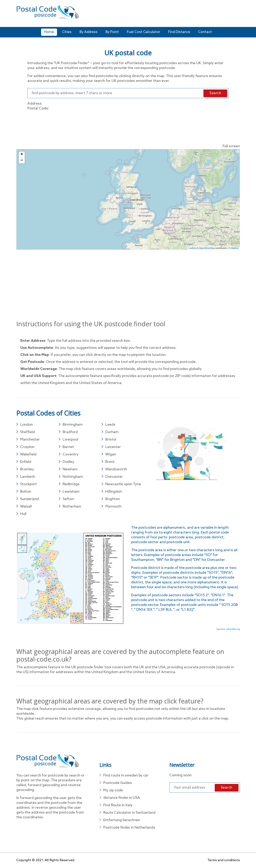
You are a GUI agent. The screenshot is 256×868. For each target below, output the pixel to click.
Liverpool (70, 440)
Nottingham (73, 477)
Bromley (27, 469)
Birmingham (73, 425)
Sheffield (27, 432)
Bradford (70, 432)
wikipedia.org (233, 629)
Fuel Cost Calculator (144, 32)
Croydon (27, 447)
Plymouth (113, 507)
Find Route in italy (118, 805)
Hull (23, 514)
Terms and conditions (224, 860)
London (26, 425)
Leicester (113, 447)
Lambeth (28, 477)
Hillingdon (114, 492)
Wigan (111, 454)
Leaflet (192, 248)
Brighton (113, 499)
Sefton (68, 499)
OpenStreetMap (207, 248)
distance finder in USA (122, 798)
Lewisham (71, 492)
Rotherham (72, 507)
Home (49, 32)
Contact (205, 32)
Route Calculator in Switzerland (129, 813)
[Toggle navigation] (237, 15)
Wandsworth (116, 469)
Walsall (26, 507)
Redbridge (71, 484)
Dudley (68, 462)
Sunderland (30, 499)
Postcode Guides (118, 783)
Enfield (26, 462)
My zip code (113, 790)
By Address (89, 32)
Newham (70, 469)
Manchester (30, 440)
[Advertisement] (157, 14)
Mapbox (235, 248)
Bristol (111, 440)
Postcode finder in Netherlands (129, 828)
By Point (112, 32)
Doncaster (114, 477)
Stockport (29, 484)
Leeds (110, 425)
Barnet (68, 447)
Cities (67, 32)
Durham (112, 432)
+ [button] (22, 154)
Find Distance (179, 32)
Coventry (71, 454)
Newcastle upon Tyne (123, 484)
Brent (110, 462)
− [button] (22, 161)
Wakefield (28, 454)
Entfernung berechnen (122, 820)
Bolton (26, 492)
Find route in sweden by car (126, 775)
